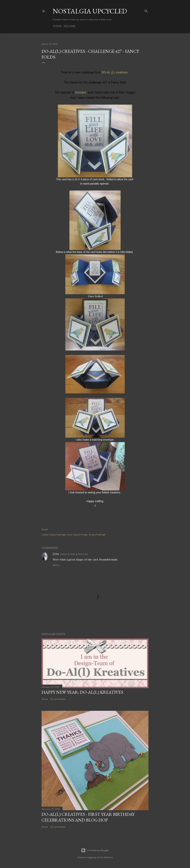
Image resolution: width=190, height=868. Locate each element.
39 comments (58, 699)
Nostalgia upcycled (90, 11)
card (69, 535)
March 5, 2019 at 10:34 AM (74, 554)
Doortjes (81, 92)
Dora (56, 554)
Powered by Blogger (95, 850)
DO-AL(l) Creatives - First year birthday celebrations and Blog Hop (88, 817)
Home (57, 26)
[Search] (146, 10)
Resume (70, 26)
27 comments (58, 827)
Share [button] (45, 529)
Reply (56, 565)
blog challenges (58, 535)
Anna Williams (105, 857)
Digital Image (80, 535)
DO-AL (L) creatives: (115, 72)
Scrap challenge (97, 535)
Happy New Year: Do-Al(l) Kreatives (82, 692)
